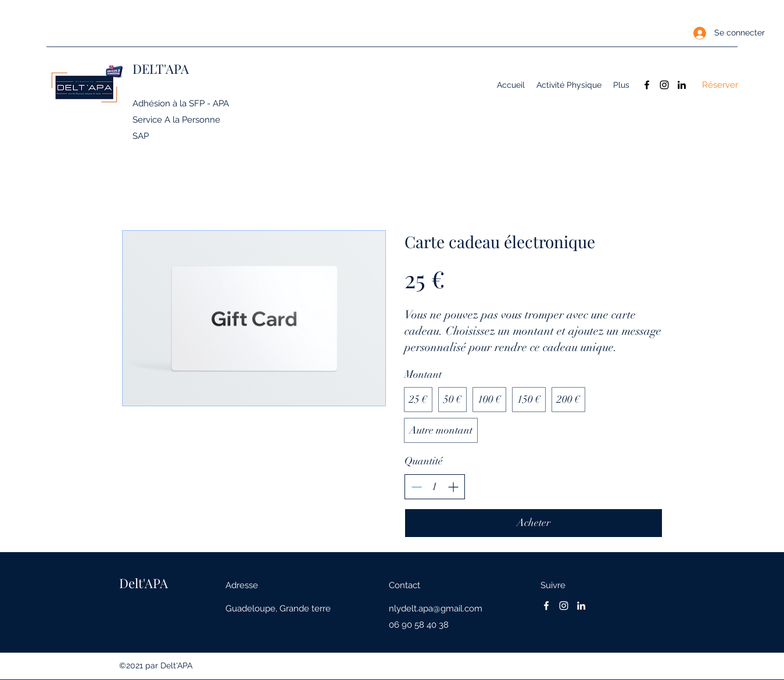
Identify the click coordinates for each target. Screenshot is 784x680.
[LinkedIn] (682, 85)
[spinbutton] (435, 487)
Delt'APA (144, 583)
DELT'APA (161, 69)
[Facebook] (647, 85)
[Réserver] (720, 85)
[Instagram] (664, 85)
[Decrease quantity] (416, 487)
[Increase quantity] (453, 487)
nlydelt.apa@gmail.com (436, 609)
